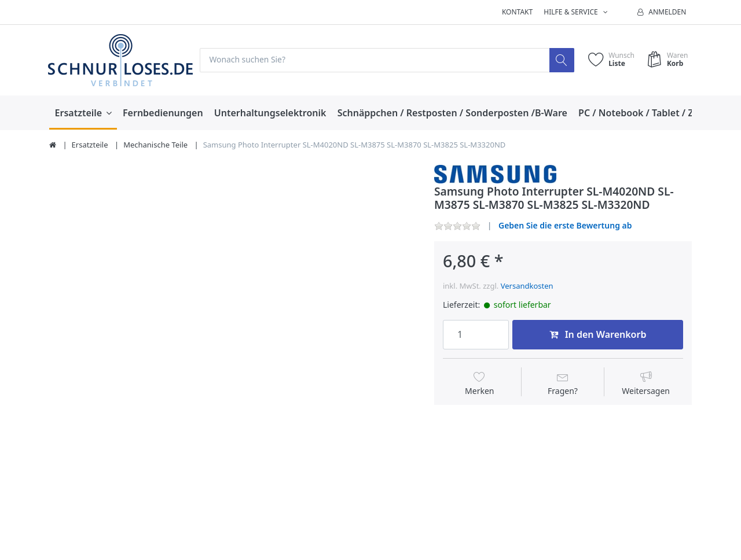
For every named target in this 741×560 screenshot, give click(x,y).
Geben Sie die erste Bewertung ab (565, 225)
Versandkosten (527, 286)
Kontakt (517, 12)
